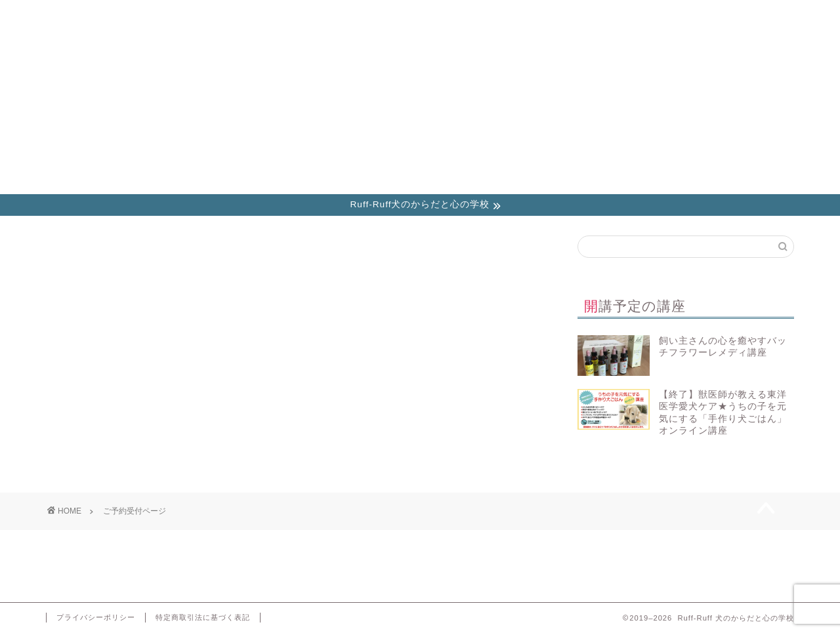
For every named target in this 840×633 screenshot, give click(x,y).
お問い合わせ (672, 16)
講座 (115, 16)
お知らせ (255, 16)
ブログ (393, 16)
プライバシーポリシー (96, 617)
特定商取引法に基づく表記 (203, 617)
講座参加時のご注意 (533, 16)
